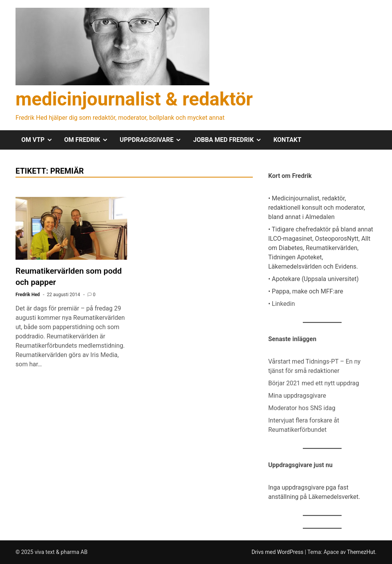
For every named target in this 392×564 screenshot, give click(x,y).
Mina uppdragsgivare (297, 396)
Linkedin (283, 304)
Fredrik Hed (28, 295)
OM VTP (40, 140)
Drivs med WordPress (278, 552)
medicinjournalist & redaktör (134, 99)
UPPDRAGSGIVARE (154, 140)
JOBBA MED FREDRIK (230, 140)
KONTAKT (287, 140)
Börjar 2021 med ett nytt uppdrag (314, 383)
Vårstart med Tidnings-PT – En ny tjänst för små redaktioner (314, 366)
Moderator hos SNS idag (302, 408)
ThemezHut (361, 552)
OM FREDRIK (89, 140)
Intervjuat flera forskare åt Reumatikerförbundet (304, 425)
